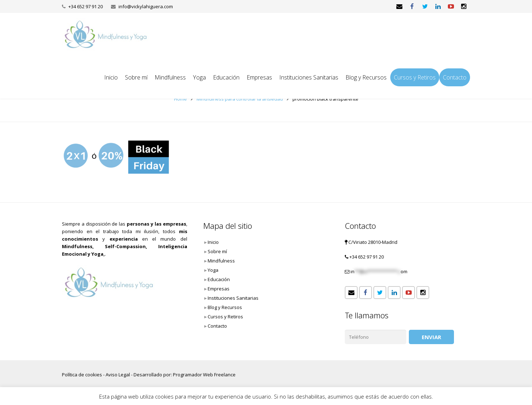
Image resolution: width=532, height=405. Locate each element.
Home (180, 99)
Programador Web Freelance (204, 375)
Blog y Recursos (225, 307)
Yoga (213, 270)
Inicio (213, 242)
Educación (219, 279)
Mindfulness (221, 261)
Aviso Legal (118, 375)
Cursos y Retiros (225, 317)
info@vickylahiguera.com (146, 6)
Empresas (219, 289)
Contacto (217, 326)
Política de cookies (82, 375)
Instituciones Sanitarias (233, 298)
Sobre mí (217, 251)
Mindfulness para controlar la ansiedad (240, 99)
